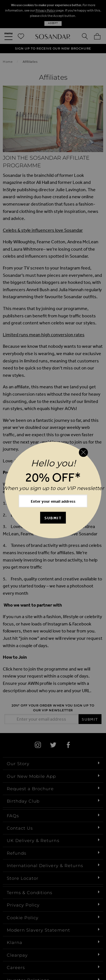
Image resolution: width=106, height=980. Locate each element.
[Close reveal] (83, 452)
